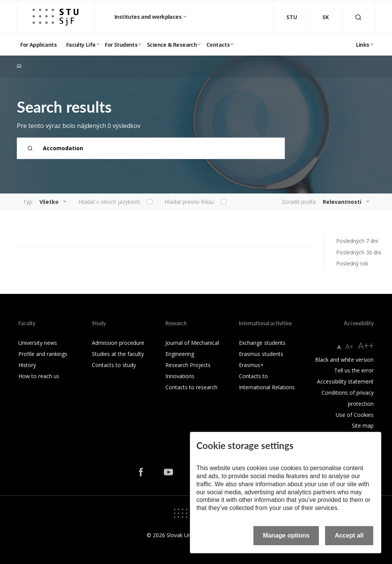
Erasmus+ (251, 365)
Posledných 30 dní (359, 252)
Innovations (180, 376)
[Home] (19, 66)
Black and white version (344, 360)
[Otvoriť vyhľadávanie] (358, 17)
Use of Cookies (355, 415)
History (27, 365)
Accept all (349, 535)
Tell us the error (354, 370)
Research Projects (188, 365)
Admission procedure (118, 343)
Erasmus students (261, 354)
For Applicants (38, 45)
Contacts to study (114, 365)
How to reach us (39, 376)
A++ (366, 345)
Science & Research (172, 45)
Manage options (286, 535)
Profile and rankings (43, 354)
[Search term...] (151, 148)
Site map (363, 425)
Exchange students (262, 343)
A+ (349, 346)
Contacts (218, 45)
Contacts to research (191, 387)
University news (38, 343)
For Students (121, 45)
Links (363, 45)
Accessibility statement (345, 381)
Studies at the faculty (118, 354)
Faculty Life (81, 45)
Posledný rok (352, 263)
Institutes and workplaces (149, 17)
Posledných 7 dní (357, 241)
